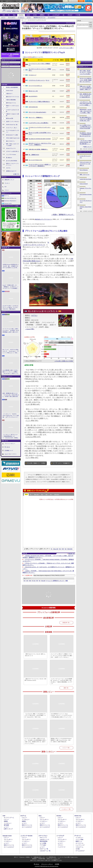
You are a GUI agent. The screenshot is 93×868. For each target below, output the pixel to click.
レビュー (3, 18)
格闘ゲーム (79, 841)
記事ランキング (8, 829)
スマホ (35, 15)
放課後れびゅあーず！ (11, 171)
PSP (46, 494)
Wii (51, 494)
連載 (67, 581)
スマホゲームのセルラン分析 (12, 111)
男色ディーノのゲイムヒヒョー (12, 106)
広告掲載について (9, 450)
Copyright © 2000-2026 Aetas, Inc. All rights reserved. (46, 866)
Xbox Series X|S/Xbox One (10, 198)
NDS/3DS (57, 494)
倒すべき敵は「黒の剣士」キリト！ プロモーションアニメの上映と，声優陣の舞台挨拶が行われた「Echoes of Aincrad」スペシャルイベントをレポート (86, 72)
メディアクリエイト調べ (66, 48)
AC (64, 15)
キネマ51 (8, 168)
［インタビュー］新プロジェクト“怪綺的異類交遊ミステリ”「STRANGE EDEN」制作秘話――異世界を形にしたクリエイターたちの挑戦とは (11, 436)
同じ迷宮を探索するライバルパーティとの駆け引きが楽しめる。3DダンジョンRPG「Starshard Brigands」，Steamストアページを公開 (86, 119)
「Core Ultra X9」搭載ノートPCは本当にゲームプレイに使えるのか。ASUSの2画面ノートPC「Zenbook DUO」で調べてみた (35, 715)
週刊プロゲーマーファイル (12, 97)
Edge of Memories (84, 170)
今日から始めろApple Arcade (13, 138)
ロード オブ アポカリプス (35, 160)
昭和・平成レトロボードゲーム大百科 (12, 145)
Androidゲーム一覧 (45, 851)
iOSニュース (43, 838)
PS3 (42, 494)
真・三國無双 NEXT (34, 155)
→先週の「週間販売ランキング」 (63, 215)
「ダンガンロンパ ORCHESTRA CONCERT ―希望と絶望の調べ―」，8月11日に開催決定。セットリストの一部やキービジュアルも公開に (86, 142)
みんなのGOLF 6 (33, 96)
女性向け (42, 15)
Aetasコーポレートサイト (11, 454)
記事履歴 (81, 1)
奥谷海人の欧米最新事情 (12, 87)
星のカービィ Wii (33, 91)
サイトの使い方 (20, 1)
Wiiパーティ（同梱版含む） (36, 118)
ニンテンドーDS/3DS (26, 836)
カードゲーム (79, 843)
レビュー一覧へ (66, 748)
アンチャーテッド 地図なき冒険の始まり (39, 102)
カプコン (34, 315)
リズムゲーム (79, 847)
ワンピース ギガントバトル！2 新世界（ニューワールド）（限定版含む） (40, 165)
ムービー (29, 18)
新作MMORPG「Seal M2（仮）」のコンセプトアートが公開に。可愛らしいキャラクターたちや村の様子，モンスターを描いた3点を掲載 (86, 111)
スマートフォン (43, 836)
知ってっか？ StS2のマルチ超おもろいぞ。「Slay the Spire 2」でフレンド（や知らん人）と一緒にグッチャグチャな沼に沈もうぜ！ (11, 351)
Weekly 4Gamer (10, 90)
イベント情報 (79, 839)
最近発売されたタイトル (39, 18)
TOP (4, 15)
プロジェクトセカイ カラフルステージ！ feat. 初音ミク (85, 164)
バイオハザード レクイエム (85, 157)
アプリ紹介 (43, 845)
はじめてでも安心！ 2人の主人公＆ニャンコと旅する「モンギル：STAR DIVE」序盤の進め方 (11, 307)
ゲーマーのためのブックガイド (12, 131)
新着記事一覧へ (66, 623)
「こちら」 (55, 859)
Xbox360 (43, 581)
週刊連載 (6, 825)
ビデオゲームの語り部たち (12, 151)
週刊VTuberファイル (11, 103)
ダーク (48, 80)
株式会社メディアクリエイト (43, 219)
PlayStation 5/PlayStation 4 (10, 201)
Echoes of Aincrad (84, 184)
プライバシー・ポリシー (47, 864)
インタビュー (21, 18)
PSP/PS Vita (78, 816)
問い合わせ (29, 1)
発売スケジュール (27, 825)
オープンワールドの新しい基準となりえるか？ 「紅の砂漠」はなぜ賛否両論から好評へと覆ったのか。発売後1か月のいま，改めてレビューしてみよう (11, 331)
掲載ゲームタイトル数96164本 (11, 10)
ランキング (89, 1)
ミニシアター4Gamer (11, 154)
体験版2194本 (15, 11)
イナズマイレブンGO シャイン (37, 80)
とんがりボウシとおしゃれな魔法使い (39, 123)
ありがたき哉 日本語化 (12, 161)
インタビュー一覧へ (66, 809)
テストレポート (62, 839)
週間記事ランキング (9, 180)
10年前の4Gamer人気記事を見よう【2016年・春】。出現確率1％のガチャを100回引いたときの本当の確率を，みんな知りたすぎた (11, 266)
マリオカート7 (32, 75)
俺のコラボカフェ (10, 141)
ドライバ (7, 190)
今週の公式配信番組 (11, 100)
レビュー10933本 (6, 11)
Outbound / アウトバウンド (85, 189)
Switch (28, 15)
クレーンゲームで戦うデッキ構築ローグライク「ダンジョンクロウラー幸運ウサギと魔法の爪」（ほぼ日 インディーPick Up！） (61, 656)
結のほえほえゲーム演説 (12, 135)
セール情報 (43, 843)
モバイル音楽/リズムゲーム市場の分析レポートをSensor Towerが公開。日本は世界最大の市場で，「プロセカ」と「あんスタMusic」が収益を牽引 (86, 127)
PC (9, 15)
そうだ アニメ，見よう (12, 128)
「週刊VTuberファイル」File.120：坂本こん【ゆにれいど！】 (35, 655)
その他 (78, 849)
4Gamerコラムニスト (11, 148)
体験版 (6, 821)
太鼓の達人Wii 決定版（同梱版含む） (38, 149)
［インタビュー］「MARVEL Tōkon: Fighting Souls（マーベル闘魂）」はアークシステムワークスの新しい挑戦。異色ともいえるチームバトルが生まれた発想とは (11, 416)
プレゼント (7, 183)
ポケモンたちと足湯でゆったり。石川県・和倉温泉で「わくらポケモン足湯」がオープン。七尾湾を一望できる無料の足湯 (86, 80)
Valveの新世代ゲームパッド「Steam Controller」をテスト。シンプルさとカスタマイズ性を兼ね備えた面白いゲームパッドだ (61, 715)
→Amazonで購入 (30, 329)
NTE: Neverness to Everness (86, 195)
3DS (27, 581)
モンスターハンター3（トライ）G (43, 311)
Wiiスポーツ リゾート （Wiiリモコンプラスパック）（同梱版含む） (40, 144)
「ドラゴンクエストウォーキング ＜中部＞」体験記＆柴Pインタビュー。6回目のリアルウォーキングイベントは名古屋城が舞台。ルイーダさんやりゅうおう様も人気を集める (62, 802)
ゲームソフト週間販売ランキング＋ (55, 581)
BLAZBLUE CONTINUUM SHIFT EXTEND (40, 139)
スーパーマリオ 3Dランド (35, 86)
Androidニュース (44, 839)
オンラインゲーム (9, 818)
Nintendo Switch (8, 203)
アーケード (78, 836)
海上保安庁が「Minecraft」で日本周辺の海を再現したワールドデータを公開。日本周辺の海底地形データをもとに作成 (86, 135)
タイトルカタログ (27, 827)
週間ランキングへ (88, 147)
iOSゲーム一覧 (44, 849)
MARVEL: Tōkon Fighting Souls (86, 208)
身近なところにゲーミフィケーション (12, 164)
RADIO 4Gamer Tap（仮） (12, 125)
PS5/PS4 (21, 15)
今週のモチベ (9, 94)
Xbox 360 (36, 494)
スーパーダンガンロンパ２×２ (86, 201)
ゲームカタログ (52, 18)
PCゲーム (7, 196)
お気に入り (74, 1)
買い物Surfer (9, 158)
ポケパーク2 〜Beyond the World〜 (37, 112)
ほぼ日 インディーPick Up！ (13, 121)
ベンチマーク (62, 847)
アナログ (70, 15)
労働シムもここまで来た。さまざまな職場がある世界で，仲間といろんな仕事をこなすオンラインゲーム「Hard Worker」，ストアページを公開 (86, 88)
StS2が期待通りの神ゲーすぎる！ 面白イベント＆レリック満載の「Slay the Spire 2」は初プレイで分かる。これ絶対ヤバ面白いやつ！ (11, 372)
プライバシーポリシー (10, 443)
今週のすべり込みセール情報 (12, 115)
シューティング (80, 845)
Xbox (14, 15)
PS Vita (34, 581)
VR (48, 15)
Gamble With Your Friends (85, 179)
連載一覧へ (17, 174)
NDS (30, 581)
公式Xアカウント (10, 1)
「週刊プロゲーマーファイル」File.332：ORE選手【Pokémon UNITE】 (35, 680)
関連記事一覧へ (72, 554)
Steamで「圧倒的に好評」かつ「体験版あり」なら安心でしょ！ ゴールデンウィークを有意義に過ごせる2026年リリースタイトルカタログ (11, 287)
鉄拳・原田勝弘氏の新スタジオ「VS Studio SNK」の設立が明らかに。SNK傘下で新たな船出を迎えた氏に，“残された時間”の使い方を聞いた (11, 395)
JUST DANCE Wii (33, 107)
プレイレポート (12, 18)
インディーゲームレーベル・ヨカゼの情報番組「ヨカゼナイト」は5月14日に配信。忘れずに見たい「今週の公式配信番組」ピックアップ (61, 681)
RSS (2, 1)
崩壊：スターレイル (85, 174)
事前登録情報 (44, 841)
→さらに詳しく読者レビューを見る (64, 361)
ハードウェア (56, 15)
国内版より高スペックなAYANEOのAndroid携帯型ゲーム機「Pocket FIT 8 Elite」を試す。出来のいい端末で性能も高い (61, 740)
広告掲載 (57, 864)
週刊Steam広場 (10, 118)
